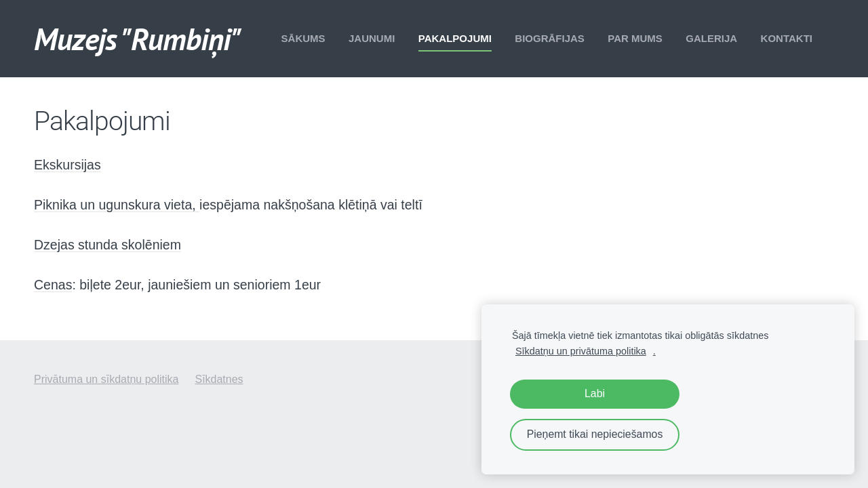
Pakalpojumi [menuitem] (455, 38)
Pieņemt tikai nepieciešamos (595, 434)
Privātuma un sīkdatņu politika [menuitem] (106, 379)
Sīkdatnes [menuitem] (219, 379)
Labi (595, 393)
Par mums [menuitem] (635, 38)
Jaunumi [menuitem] (372, 38)
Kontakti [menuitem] (787, 38)
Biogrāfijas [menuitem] (550, 38)
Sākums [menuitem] (303, 38)
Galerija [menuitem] (711, 38)
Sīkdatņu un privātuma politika (581, 351)
